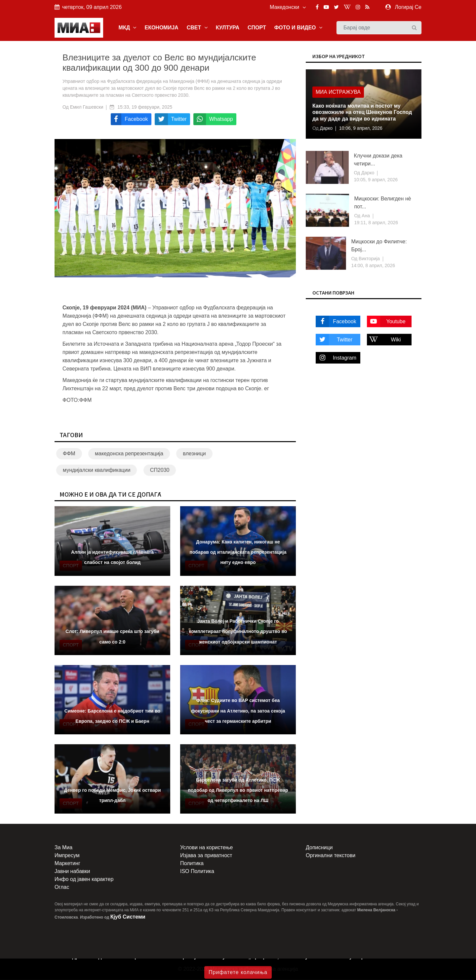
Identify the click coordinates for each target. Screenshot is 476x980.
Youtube (386, 321)
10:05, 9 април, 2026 (376, 180)
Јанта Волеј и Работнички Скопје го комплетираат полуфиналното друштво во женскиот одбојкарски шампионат (238, 632)
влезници (194, 454)
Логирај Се (408, 7)
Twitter (334, 340)
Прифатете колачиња (238, 972)
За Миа (63, 848)
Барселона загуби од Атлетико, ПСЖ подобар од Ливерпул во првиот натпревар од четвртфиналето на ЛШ (238, 790)
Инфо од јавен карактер (84, 879)
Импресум (67, 856)
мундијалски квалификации (97, 470)
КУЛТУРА (228, 28)
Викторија (369, 259)
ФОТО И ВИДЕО (298, 28)
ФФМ (69, 454)
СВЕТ (197, 28)
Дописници (319, 848)
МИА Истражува (339, 93)
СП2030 (160, 470)
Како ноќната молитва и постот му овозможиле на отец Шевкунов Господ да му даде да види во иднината (363, 113)
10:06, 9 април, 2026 (361, 129)
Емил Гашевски (87, 107)
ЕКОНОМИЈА (161, 28)
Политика (192, 864)
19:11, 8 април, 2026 (376, 223)
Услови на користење (206, 848)
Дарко (326, 129)
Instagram (336, 358)
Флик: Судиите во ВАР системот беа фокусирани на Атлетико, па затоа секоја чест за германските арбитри (238, 711)
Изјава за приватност (206, 856)
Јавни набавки (72, 872)
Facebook (336, 321)
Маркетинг (67, 864)
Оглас (62, 887)
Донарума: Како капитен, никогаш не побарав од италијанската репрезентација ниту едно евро (238, 552)
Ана (365, 216)
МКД (128, 28)
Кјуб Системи (128, 917)
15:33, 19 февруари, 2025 (145, 107)
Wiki (384, 340)
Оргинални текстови (331, 856)
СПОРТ (257, 28)
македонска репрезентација (129, 454)
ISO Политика (197, 872)
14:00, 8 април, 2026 (373, 266)
